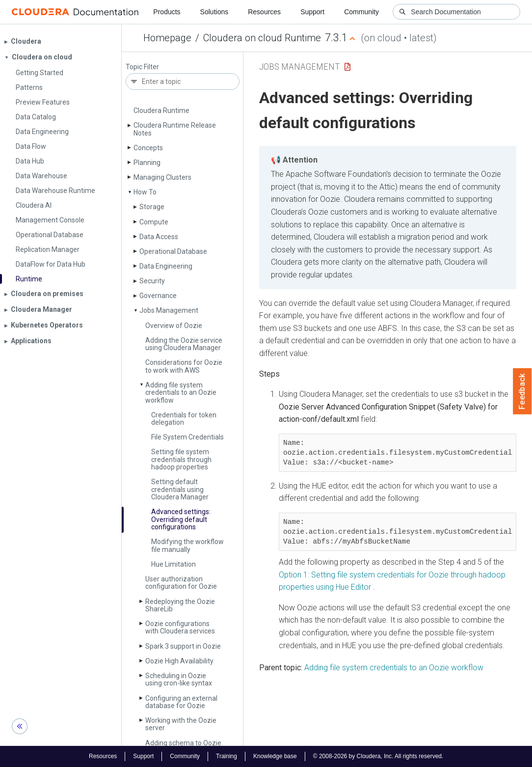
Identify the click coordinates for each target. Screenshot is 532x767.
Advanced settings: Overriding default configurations (181, 519)
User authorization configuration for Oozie (181, 583)
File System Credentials (187, 437)
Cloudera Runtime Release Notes (175, 129)
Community (361, 12)
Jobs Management (169, 310)
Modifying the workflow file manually (187, 545)
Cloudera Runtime (161, 110)
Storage (152, 207)
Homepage (167, 38)
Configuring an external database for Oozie (181, 702)
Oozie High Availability (179, 661)
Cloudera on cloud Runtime (262, 38)
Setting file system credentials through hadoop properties (181, 459)
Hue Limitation (173, 564)
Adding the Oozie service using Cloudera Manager (184, 344)
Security (152, 281)
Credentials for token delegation (184, 419)
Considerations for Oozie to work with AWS (184, 366)
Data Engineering (166, 266)
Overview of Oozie (174, 326)
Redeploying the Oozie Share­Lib (180, 605)
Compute (154, 222)
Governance (158, 296)
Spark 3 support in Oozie (183, 646)
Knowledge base (275, 756)
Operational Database (173, 251)
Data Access (159, 237)
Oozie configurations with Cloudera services (180, 627)
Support (312, 12)
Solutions (214, 12)
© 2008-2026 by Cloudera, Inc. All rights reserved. (378, 756)
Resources (264, 12)
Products (167, 12)
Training (226, 756)
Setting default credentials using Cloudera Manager (180, 489)
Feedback (522, 391)
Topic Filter (142, 67)
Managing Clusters (162, 177)
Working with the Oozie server (181, 724)
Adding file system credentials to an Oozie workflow (181, 393)
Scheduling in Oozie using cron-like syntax (179, 679)
